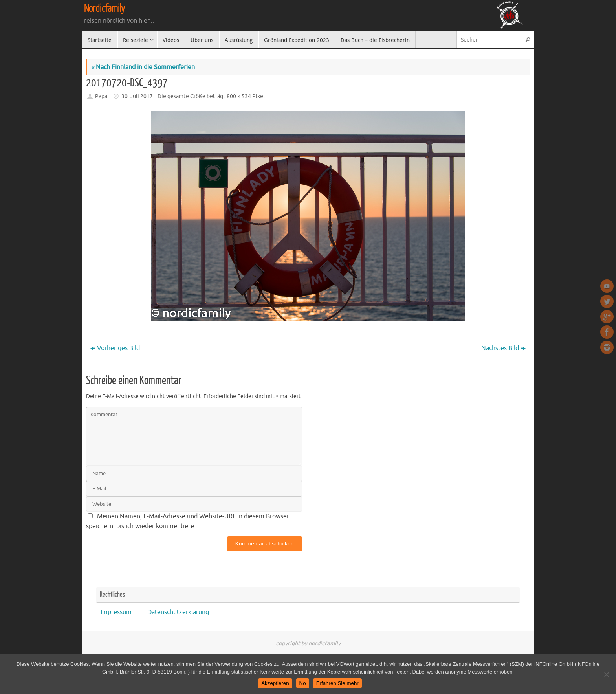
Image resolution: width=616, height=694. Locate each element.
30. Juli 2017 (137, 96)
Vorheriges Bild (115, 348)
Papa (101, 96)
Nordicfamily (104, 8)
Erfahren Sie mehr (337, 683)
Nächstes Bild (503, 348)
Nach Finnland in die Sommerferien (143, 67)
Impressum (115, 612)
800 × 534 (239, 96)
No (303, 683)
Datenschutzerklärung (178, 612)
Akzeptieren (275, 683)
